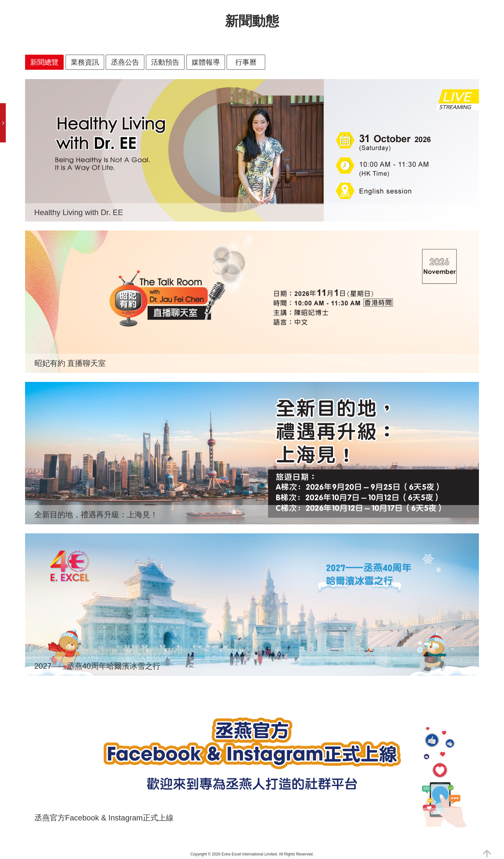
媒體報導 (206, 62)
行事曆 (246, 62)
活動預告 (165, 62)
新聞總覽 (44, 62)
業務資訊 (85, 62)
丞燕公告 (125, 62)
